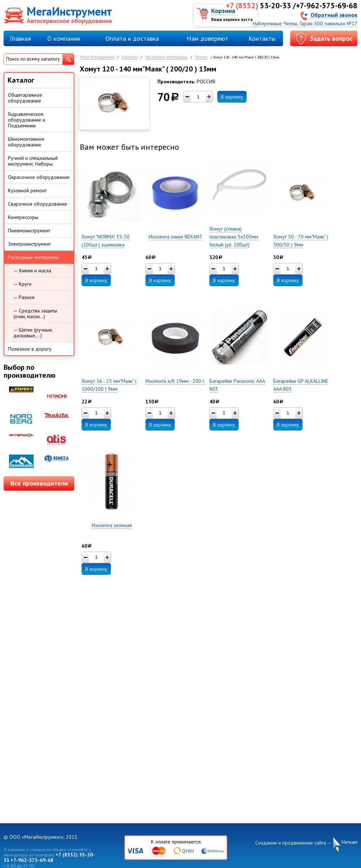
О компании (64, 38)
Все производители (39, 483)
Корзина (223, 11)
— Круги (22, 284)
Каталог (130, 57)
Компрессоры (23, 217)
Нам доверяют (207, 38)
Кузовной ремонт (27, 190)
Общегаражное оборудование (25, 98)
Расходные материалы (166, 57)
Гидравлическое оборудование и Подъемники (27, 120)
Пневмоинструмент (29, 231)
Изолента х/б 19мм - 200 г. (175, 381)
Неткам (349, 842)
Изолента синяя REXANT (176, 237)
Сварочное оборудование (38, 204)
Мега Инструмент (97, 57)
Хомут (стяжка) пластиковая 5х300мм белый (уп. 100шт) (234, 237)
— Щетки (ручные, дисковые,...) (33, 333)
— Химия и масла (32, 271)
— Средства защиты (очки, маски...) (35, 314)
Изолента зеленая (112, 525)
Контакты (262, 38)
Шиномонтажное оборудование (26, 142)
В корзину (232, 97)
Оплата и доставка (132, 38)
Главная (20, 38)
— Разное (24, 297)
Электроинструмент (29, 244)
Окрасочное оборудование (39, 177)
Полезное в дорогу (30, 349)
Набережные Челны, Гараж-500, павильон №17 (305, 23)
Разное (201, 57)
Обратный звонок (334, 15)
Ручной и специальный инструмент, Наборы (33, 161)
